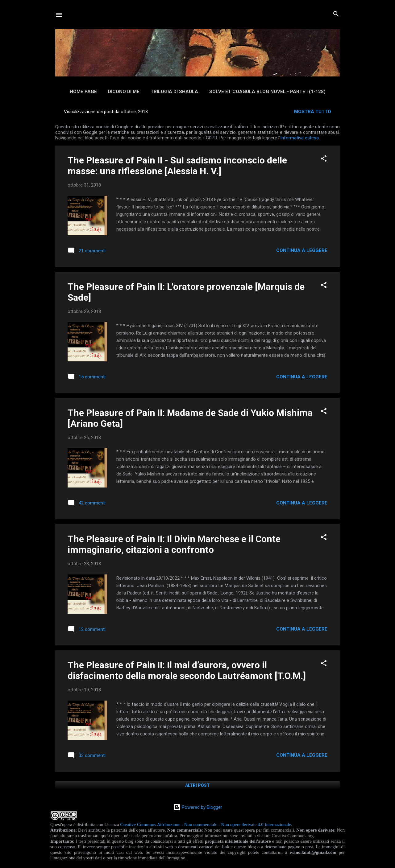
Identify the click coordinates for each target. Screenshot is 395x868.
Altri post (197, 785)
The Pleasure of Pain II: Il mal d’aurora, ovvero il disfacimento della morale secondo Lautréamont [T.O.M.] (187, 670)
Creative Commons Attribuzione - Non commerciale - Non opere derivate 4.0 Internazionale (206, 825)
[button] (324, 159)
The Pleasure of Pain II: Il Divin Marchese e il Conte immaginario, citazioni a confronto (174, 544)
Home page (83, 92)
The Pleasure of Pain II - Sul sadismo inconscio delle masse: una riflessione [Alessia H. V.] (177, 166)
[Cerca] (336, 14)
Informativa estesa (299, 138)
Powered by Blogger (198, 807)
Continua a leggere (302, 250)
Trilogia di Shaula (174, 92)
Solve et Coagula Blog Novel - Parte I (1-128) (267, 92)
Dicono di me (124, 92)
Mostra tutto (313, 112)
